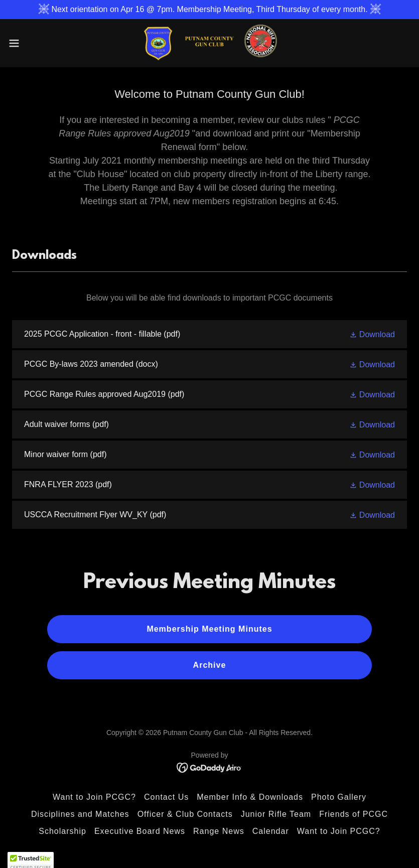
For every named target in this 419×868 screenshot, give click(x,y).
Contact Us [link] (166, 797)
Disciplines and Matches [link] (80, 814)
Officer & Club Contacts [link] (185, 814)
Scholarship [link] (62, 831)
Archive (210, 665)
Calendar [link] (271, 831)
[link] (210, 43)
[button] (35, 43)
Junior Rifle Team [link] (276, 814)
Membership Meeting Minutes (209, 629)
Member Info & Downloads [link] (250, 797)
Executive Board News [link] (140, 831)
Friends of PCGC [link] (354, 814)
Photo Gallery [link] (339, 797)
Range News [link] (219, 831)
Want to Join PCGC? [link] (94, 797)
